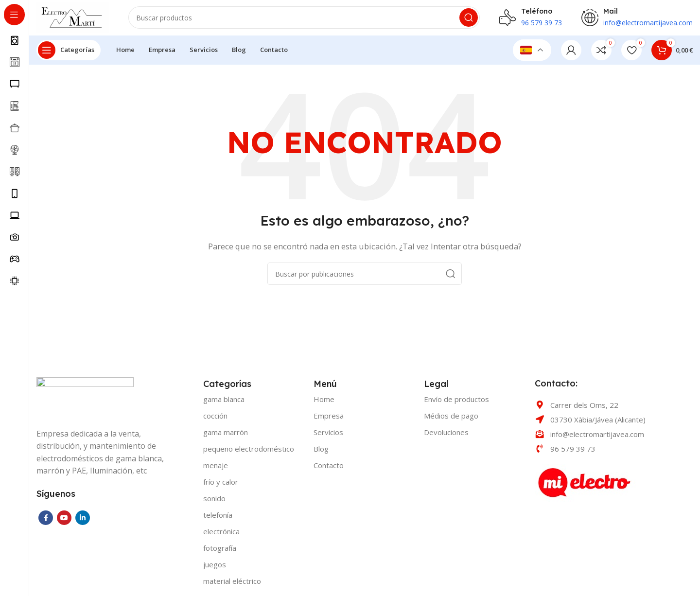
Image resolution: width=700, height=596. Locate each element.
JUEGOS (215, 568)
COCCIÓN (215, 420)
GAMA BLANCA (224, 403)
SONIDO (214, 502)
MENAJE (216, 469)
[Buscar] (309, 19)
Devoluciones (446, 436)
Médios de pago (451, 420)
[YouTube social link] (64, 521)
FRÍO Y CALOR (221, 486)
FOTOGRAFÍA (220, 552)
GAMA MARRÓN (226, 436)
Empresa (329, 420)
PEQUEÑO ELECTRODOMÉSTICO (249, 453)
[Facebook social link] (46, 521)
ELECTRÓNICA (221, 535)
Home (324, 403)
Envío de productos (456, 403)
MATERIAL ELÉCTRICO (232, 585)
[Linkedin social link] (83, 521)
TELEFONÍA (218, 519)
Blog (321, 453)
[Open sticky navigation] (69, 53)
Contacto (329, 469)
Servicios (328, 436)
